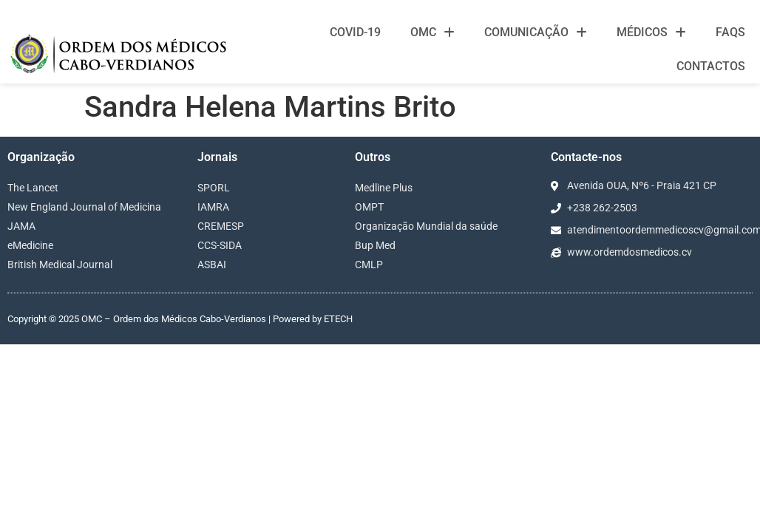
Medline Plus (384, 188)
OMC (432, 33)
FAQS (730, 32)
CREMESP (221, 226)
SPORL (214, 188)
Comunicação (536, 33)
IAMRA (213, 207)
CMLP (369, 265)
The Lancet (33, 188)
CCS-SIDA (220, 245)
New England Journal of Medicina (84, 207)
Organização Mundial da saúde (426, 226)
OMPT (369, 207)
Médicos (651, 33)
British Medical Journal (60, 265)
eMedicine (30, 245)
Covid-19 (355, 32)
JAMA (21, 226)
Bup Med (375, 245)
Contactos (711, 66)
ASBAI (212, 265)
